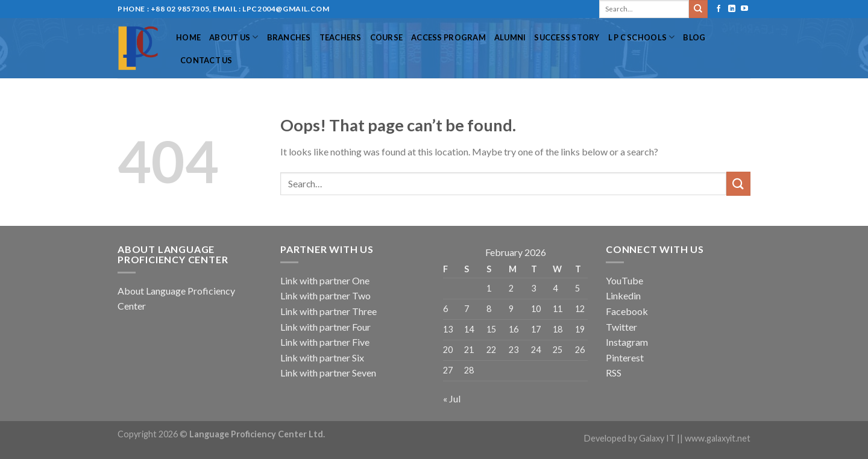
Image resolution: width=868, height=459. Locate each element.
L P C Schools (642, 37)
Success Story (567, 37)
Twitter (621, 327)
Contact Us (206, 60)
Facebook (627, 311)
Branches (289, 37)
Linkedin (623, 295)
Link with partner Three (329, 311)
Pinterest (625, 358)
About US (234, 37)
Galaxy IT (657, 438)
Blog (694, 37)
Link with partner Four (325, 327)
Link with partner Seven (328, 373)
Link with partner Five (325, 342)
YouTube (624, 280)
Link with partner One (325, 280)
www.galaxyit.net (718, 438)
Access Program (448, 37)
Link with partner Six (322, 358)
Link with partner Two (325, 295)
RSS (614, 373)
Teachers (341, 37)
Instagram (627, 342)
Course (387, 37)
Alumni (510, 37)
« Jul (452, 398)
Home (188, 37)
